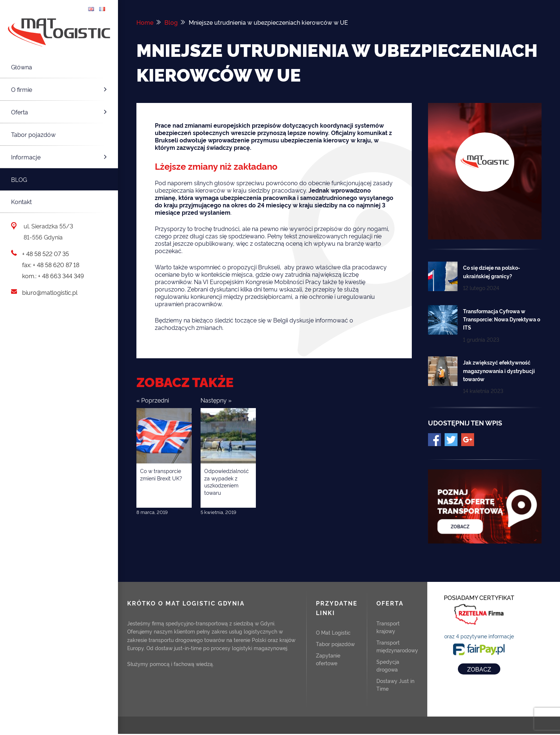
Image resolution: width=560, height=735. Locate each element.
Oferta (60, 112)
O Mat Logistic (333, 632)
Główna (22, 67)
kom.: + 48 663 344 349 (53, 276)
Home (145, 22)
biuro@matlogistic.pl (50, 292)
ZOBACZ (479, 669)
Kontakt (21, 201)
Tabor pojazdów (33, 134)
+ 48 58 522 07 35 (46, 253)
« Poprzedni (153, 400)
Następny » (216, 400)
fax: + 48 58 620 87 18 (51, 265)
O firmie (60, 89)
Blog (19, 179)
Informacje (60, 157)
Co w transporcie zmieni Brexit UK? (161, 474)
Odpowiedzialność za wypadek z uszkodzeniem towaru (227, 482)
